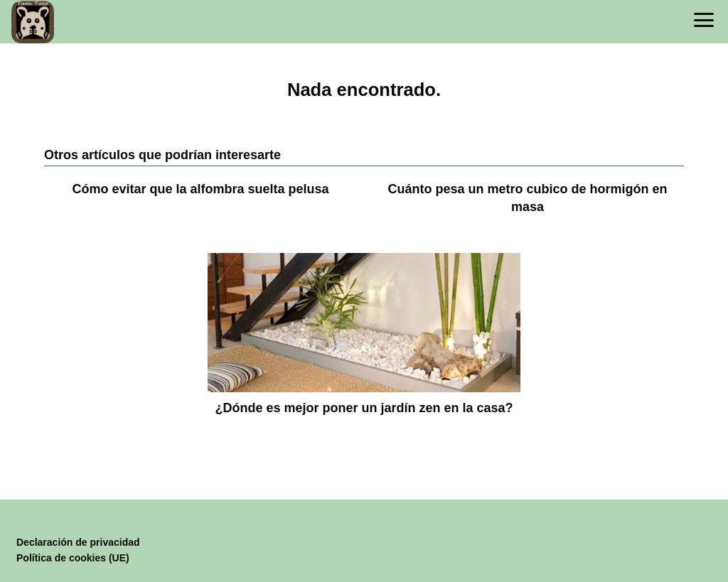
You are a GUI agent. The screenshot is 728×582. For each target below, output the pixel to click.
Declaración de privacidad (78, 542)
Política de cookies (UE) (73, 558)
